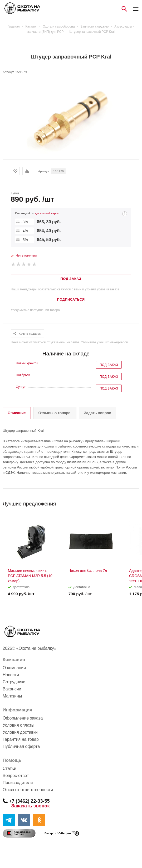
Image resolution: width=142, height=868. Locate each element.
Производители (18, 783)
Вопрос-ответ (16, 776)
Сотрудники (14, 682)
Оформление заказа (23, 718)
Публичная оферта (21, 746)
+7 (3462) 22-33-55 (29, 801)
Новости (11, 675)
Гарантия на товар (21, 739)
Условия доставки (20, 732)
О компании (14, 668)
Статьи (9, 768)
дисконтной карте (47, 213)
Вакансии (12, 689)
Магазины (12, 696)
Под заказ (109, 365)
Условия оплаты (18, 725)
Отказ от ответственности (28, 790)
